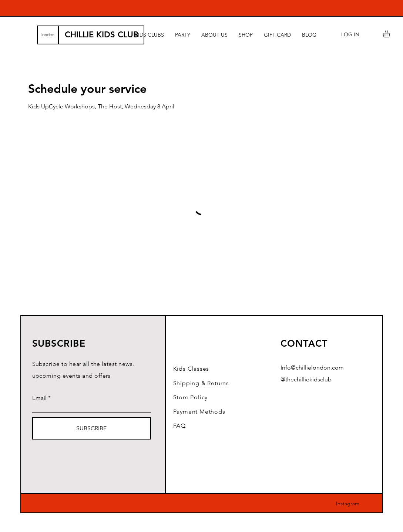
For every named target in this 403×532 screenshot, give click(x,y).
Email (39, 398)
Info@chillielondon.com (312, 368)
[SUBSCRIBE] (92, 428)
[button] (391, 34)
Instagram (348, 504)
